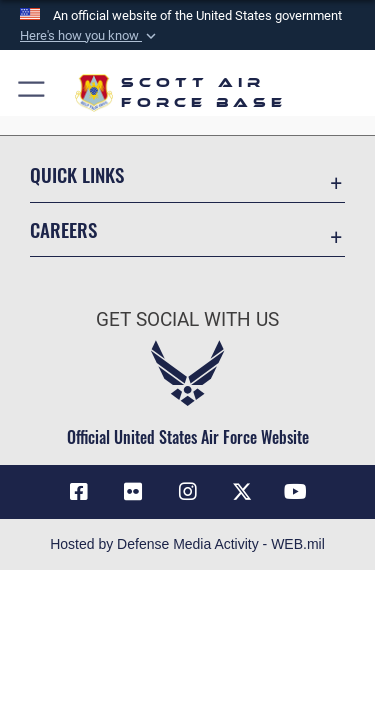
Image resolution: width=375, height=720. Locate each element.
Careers (63, 229)
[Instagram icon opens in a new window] (188, 492)
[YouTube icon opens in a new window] (296, 492)
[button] (90, 36)
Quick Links (77, 174)
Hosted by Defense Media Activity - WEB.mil (187, 544)
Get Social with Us (187, 319)
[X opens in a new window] (242, 492)
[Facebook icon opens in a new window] (79, 492)
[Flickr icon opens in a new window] (133, 492)
